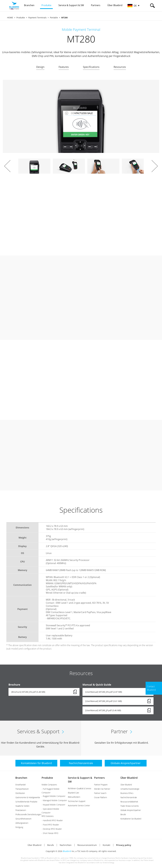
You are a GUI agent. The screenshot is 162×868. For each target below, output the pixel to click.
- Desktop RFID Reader (52, 829)
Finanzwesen (21, 810)
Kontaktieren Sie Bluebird (131, 819)
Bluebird (67, 851)
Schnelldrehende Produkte (26, 802)
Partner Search (100, 793)
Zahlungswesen (22, 823)
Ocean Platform (100, 797)
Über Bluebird (129, 778)
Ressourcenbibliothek (129, 802)
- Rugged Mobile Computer (53, 796)
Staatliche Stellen (22, 806)
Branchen (21, 778)
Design (40, 67)
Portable (54, 18)
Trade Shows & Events (130, 806)
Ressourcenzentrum (87, 845)
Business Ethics (127, 793)
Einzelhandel (21, 785)
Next (155, 166)
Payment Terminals (37, 18)
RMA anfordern (74, 797)
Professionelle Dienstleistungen (28, 814)
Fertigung (19, 827)
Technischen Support (77, 801)
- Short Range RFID (50, 833)
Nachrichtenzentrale (129, 797)
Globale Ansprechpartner (131, 810)
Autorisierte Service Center (79, 805)
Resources (120, 67)
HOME (10, 18)
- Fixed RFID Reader (50, 825)
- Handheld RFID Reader (52, 820)
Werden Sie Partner (102, 789)
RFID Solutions (48, 816)
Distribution (20, 793)
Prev (7, 166)
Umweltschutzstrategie (130, 789)
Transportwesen (22, 789)
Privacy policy (124, 845)
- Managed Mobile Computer (54, 800)
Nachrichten (66, 845)
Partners (99, 778)
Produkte (21, 18)
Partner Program (101, 785)
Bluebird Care (74, 793)
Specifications (91, 67)
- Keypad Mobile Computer (53, 805)
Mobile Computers (49, 785)
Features (64, 67)
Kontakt (106, 845)
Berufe (123, 814)
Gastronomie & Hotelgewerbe (28, 797)
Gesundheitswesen (23, 819)
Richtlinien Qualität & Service (80, 788)
